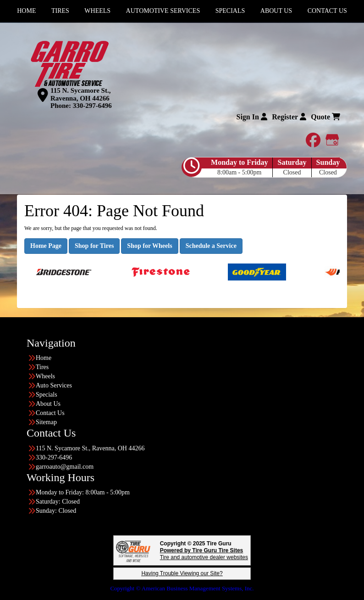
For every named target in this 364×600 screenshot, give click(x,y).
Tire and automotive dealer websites (204, 554)
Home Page (46, 246)
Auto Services (54, 385)
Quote (325, 117)
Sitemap (46, 422)
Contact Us (50, 413)
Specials (47, 395)
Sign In (251, 117)
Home (44, 358)
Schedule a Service (211, 246)
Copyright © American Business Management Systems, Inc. (182, 588)
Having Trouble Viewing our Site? (182, 573)
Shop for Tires (94, 246)
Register (289, 117)
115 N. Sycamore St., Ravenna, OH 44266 (80, 94)
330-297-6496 (92, 106)
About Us (48, 404)
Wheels (45, 376)
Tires (42, 367)
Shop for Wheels (149, 246)
